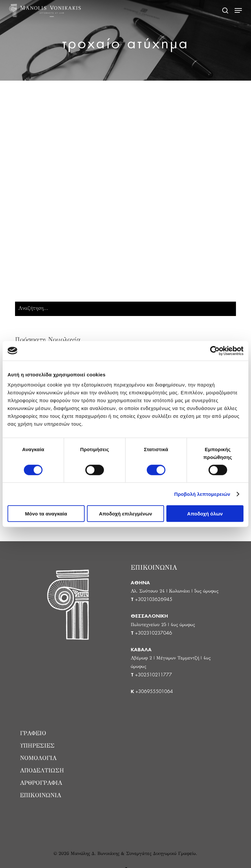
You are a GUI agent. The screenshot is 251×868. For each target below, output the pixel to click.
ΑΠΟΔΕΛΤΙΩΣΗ (42, 771)
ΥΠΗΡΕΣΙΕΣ (37, 746)
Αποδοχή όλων (205, 514)
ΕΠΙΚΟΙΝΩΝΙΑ (41, 796)
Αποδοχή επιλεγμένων (126, 514)
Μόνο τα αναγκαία (46, 514)
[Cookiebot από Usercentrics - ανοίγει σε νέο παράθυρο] (215, 351)
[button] (238, 10)
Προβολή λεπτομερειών (202, 494)
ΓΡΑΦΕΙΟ (33, 734)
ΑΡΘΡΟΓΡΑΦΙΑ (41, 783)
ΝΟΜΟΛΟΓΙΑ (38, 759)
